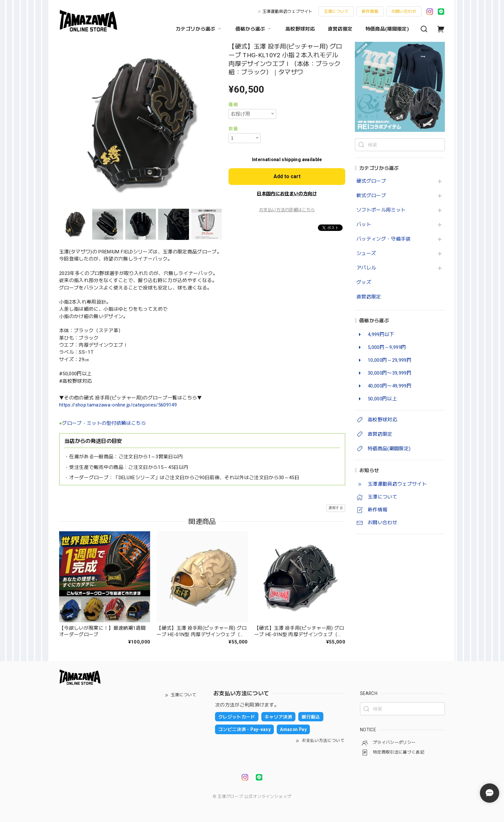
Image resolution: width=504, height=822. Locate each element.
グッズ (364, 283)
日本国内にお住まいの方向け (287, 194)
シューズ (366, 254)
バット (364, 225)
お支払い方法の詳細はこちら (287, 210)
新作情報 (370, 11)
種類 (233, 105)
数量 (233, 129)
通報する (336, 508)
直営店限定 (340, 29)
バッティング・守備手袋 (384, 239)
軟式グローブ (371, 196)
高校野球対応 (300, 29)
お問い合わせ (404, 11)
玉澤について (336, 11)
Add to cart (287, 176)
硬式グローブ (371, 181)
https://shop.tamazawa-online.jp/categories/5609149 (118, 405)
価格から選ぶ (254, 29)
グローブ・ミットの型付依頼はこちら (104, 423)
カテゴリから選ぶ (199, 29)
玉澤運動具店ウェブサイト (287, 11)
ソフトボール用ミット (381, 210)
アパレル (366, 268)
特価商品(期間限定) (387, 29)
